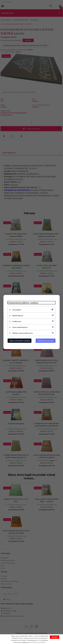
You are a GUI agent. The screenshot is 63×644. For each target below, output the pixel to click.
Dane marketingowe (20, 327)
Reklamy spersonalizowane (23, 333)
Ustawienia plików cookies (23, 303)
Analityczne (17, 321)
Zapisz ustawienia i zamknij (20, 341)
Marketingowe (18, 316)
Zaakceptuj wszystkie (46, 341)
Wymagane (17, 310)
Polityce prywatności (38, 642)
